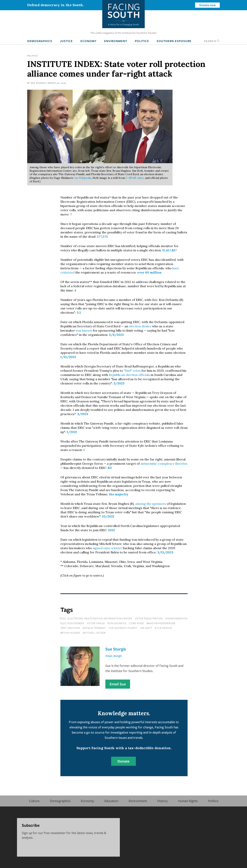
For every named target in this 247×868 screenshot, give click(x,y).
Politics (142, 41)
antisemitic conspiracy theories (164, 464)
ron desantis (117, 623)
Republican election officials (129, 375)
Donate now (208, 5)
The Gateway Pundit (123, 628)
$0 (110, 468)
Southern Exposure (174, 41)
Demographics (40, 41)
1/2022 (72, 432)
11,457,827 (170, 250)
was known (84, 330)
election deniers (72, 623)
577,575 (102, 236)
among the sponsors (151, 504)
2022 (111, 530)
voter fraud (96, 623)
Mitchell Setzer (94, 633)
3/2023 (119, 383)
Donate (123, 761)
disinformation (176, 618)
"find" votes (132, 371)
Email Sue (118, 684)
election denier (140, 326)
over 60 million (149, 272)
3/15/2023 (165, 552)
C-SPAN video (135, 178)
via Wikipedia (82, 178)
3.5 (79, 312)
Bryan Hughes (70, 633)
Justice (66, 41)
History (162, 801)
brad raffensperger (161, 623)
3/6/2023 (116, 335)
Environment (116, 41)
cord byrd (136, 623)
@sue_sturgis (114, 656)
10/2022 (108, 516)
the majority (119, 494)
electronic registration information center (100, 618)
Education (111, 801)
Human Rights (188, 801)
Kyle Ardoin (163, 628)
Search (212, 41)
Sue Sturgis (38, 83)
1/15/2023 (68, 357)
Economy (88, 41)
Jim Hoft (146, 628)
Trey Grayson (70, 628)
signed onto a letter (107, 548)
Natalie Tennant (94, 628)
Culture (34, 801)
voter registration (149, 618)
